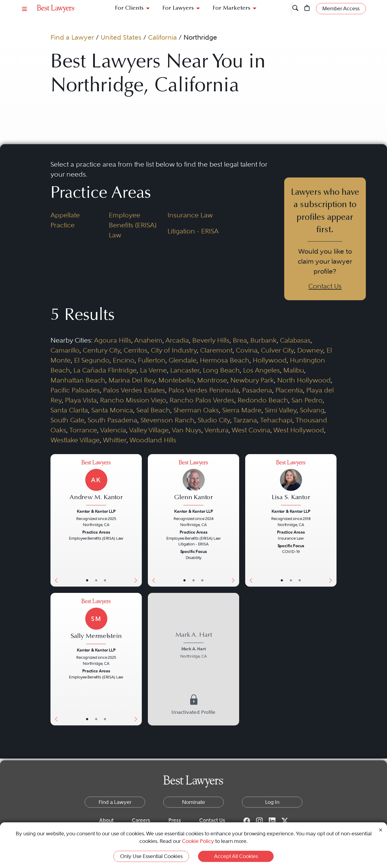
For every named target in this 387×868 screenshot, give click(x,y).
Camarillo (65, 350)
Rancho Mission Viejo (133, 400)
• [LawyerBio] (96, 580)
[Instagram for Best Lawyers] (259, 821)
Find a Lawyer (72, 37)
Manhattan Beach (78, 380)
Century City (102, 350)
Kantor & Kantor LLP (96, 511)
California (163, 37)
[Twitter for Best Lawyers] (285, 821)
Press (175, 820)
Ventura (216, 430)
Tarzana (245, 420)
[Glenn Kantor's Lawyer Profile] (193, 483)
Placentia (289, 390)
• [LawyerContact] (105, 580)
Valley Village (149, 430)
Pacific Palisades (75, 390)
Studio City (214, 420)
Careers (141, 820)
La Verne (153, 370)
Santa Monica (112, 410)
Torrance (83, 430)
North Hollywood (304, 380)
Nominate (193, 802)
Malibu (294, 370)
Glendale (183, 360)
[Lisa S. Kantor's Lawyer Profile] (291, 483)
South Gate (67, 420)
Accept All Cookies (236, 856)
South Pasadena (112, 420)
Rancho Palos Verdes (202, 400)
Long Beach (221, 370)
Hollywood (270, 360)
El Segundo (92, 360)
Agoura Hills (113, 340)
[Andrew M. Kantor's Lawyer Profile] (96, 483)
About (106, 820)
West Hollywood (299, 430)
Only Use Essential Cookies (151, 856)
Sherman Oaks (196, 410)
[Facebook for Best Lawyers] (247, 821)
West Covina (251, 430)
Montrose (212, 380)
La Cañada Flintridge (105, 370)
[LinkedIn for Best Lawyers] (272, 821)
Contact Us (325, 286)
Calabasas (295, 340)
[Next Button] (137, 520)
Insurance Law (190, 215)
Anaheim (148, 340)
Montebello (176, 380)
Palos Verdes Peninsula (204, 390)
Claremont (216, 350)
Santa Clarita (69, 410)
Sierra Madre (242, 410)
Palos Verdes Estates (134, 390)
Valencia (113, 430)
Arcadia (177, 340)
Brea (240, 340)
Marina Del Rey (132, 380)
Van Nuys (187, 430)
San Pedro (307, 400)
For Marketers (231, 8)
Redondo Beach (263, 400)
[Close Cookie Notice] (381, 829)
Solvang (312, 410)
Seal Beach (153, 410)
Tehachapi (276, 420)
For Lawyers (178, 8)
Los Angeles (262, 370)
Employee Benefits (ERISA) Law (133, 225)
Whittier (115, 440)
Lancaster (185, 370)
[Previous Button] (55, 520)
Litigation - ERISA (193, 231)
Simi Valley (281, 410)
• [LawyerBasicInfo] (87, 580)
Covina (247, 350)
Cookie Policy (198, 841)
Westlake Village (75, 440)
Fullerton (152, 360)
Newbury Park (252, 380)
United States (121, 37)
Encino (124, 360)
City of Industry (174, 350)
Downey (310, 350)
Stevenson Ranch (167, 420)
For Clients (129, 8)
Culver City (277, 350)
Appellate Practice (65, 220)
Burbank (263, 340)
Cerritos (136, 350)
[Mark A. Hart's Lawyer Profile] (193, 646)
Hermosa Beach (225, 360)
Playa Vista (81, 400)
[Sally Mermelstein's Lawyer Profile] (96, 622)
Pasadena (257, 390)
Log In (272, 802)
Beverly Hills (211, 340)
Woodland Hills (153, 440)
